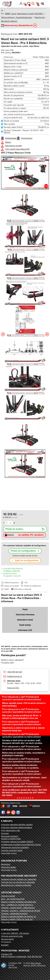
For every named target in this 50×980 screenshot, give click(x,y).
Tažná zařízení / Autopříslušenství (17, 17)
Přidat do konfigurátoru (23, 551)
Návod (8, 142)
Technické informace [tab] (25, 615)
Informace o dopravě (23, 589)
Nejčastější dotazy (9, 853)
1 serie (14, 14)
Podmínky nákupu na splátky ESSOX (17, 842)
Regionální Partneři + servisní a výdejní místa (11, 838)
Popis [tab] (25, 609)
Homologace (11, 138)
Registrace (6, 864)
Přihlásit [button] (25, 4)
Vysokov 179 (7, 954)
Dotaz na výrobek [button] (12, 586)
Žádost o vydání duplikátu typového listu (19, 902)
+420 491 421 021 (15, 672)
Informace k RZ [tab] (25, 630)
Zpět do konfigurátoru (27, 561)
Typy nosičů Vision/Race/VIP (17, 149)
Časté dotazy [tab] (25, 625)
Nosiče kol (40, 17)
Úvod (2, 10)
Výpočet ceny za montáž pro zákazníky (18, 882)
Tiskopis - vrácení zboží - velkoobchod (18, 908)
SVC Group (36, 963)
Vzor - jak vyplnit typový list (13, 899)
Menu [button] (46, 4)
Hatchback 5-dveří (25, 14)
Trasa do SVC (13, 688)
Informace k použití (13, 146)
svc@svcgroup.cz (14, 676)
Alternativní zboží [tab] (25, 620)
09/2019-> (39, 14)
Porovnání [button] (30, 5)
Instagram (13, 812)
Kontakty (5, 945)
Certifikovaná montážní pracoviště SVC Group (21, 845)
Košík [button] (42, 5)
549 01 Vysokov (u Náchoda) (14, 957)
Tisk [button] (26, 583)
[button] (21, 4)
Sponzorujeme (7, 939)
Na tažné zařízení (9, 21)
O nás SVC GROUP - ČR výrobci (15, 933)
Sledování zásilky (8, 867)
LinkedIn (18, 812)
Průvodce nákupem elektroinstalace (17, 828)
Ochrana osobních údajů (12, 850)
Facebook (3, 812)
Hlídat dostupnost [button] (12, 583)
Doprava (5, 833)
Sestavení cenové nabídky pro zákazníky (19, 879)
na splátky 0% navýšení (31, 535)
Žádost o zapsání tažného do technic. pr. (19, 916)
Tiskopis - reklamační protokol (14, 914)
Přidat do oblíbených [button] (33, 586)
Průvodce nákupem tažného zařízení (17, 825)
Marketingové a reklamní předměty (16, 885)
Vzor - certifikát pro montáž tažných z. (17, 905)
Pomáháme (6, 942)
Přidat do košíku (14, 529)
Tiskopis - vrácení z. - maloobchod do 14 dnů (21, 911)
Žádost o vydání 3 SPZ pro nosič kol (17, 919)
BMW (8, 14)
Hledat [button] (37, 4)
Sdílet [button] (7, 589)
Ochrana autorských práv (12, 936)
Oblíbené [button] (34, 5)
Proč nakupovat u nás (11, 830)
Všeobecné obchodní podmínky (15, 847)
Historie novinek (8, 896)
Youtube (9, 812)
